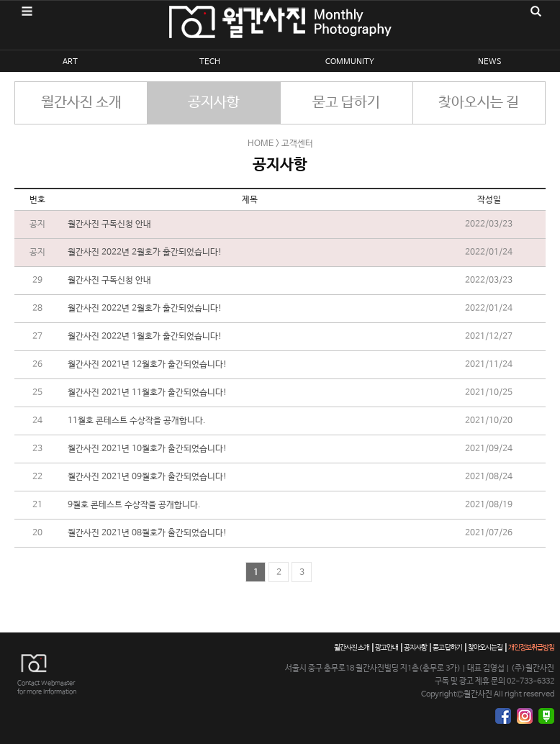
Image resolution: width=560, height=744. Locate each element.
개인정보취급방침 (531, 648)
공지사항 (214, 103)
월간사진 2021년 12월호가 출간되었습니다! (147, 365)
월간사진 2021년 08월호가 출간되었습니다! (147, 533)
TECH (210, 62)
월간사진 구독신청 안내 (109, 224)
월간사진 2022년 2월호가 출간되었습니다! (145, 253)
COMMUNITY (350, 62)
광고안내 (387, 648)
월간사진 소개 (81, 103)
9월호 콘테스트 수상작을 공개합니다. (134, 505)
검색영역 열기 (536, 11)
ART (70, 62)
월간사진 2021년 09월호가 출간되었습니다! (147, 477)
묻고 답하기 (346, 103)
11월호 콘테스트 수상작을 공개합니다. (137, 421)
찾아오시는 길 (479, 103)
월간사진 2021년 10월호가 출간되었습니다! (147, 449)
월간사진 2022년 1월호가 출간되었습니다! (145, 337)
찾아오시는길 (485, 648)
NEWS (490, 62)
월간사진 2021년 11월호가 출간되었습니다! (147, 393)
